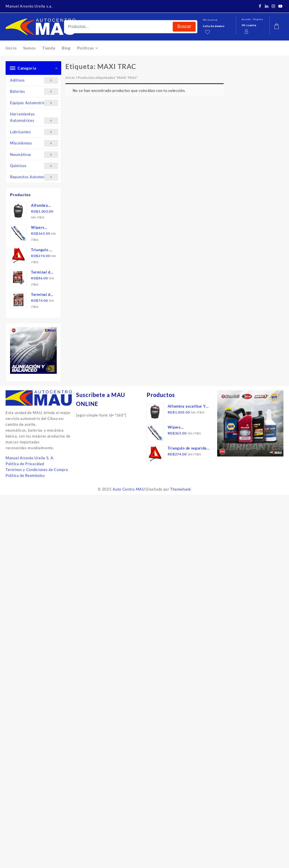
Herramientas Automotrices (34, 118)
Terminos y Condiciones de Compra (37, 470)
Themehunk (181, 489)
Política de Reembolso (25, 475)
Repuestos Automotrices (34, 177)
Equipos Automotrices (34, 103)
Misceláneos (34, 143)
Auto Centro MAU (129, 489)
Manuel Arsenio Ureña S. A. (30, 458)
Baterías (34, 91)
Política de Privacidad (25, 464)
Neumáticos (34, 155)
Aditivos (34, 80)
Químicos (34, 166)
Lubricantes (34, 132)
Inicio (70, 78)
